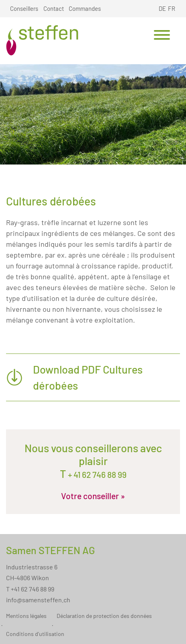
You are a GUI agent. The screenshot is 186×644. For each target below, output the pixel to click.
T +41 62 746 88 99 (30, 589)
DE (162, 8)
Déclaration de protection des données (104, 616)
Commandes (85, 8)
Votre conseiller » (93, 496)
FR (172, 8)
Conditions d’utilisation (35, 634)
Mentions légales (26, 616)
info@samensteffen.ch (38, 600)
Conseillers (24, 8)
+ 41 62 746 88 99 (96, 474)
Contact (54, 8)
